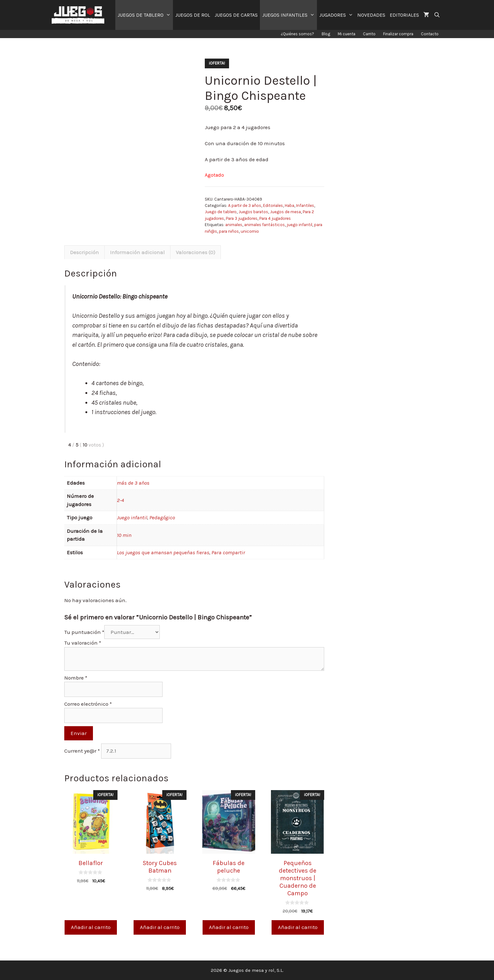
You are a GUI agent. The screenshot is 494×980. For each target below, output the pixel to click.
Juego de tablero (221, 212)
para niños (229, 231)
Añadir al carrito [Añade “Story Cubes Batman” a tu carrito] (160, 927)
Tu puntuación (84, 632)
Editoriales (273, 205)
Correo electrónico (88, 704)
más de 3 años (133, 483)
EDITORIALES (404, 15)
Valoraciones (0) (195, 252)
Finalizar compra (398, 34)
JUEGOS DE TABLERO (145, 15)
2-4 (121, 500)
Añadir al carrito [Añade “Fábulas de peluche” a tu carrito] (229, 927)
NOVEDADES (371, 15)
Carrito (369, 34)
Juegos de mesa (285, 212)
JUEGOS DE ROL (193, 15)
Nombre (76, 678)
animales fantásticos (264, 225)
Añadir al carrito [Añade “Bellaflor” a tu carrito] (91, 927)
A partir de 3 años (245, 205)
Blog (326, 34)
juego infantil (299, 225)
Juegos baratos (253, 212)
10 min (124, 535)
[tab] (84, 252)
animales (234, 225)
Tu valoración (83, 643)
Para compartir (228, 552)
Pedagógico (162, 517)
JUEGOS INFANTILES (290, 15)
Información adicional (137, 252)
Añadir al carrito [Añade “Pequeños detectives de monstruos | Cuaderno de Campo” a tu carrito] (298, 927)
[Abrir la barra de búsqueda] (437, 15)
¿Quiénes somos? (297, 34)
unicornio (250, 231)
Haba (290, 205)
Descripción (84, 252)
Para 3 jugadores (242, 218)
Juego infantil (132, 517)
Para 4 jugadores (275, 218)
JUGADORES (337, 15)
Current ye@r (82, 751)
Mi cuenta (347, 34)
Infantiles (305, 205)
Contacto (430, 34)
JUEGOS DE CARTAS (236, 15)
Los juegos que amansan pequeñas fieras (163, 552)
